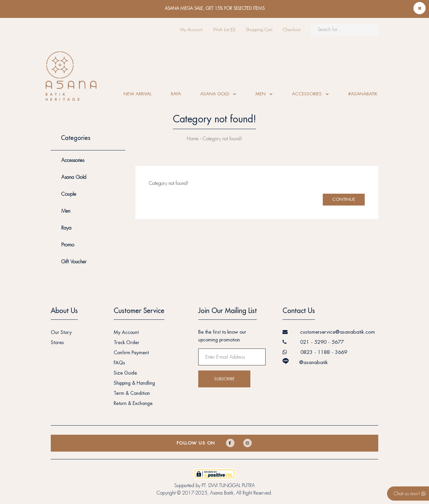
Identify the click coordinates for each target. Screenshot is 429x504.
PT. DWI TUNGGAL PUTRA (228, 485)
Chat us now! (410, 494)
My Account (191, 30)
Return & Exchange (133, 403)
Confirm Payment (131, 353)
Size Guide (125, 373)
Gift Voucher (74, 262)
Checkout (292, 30)
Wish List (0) (224, 30)
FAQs (119, 363)
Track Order (127, 342)
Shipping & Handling (134, 383)
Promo (68, 245)
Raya (66, 228)
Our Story (61, 332)
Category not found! (222, 139)
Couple (69, 194)
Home (193, 139)
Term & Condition (132, 393)
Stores (57, 342)
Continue (344, 199)
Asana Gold (74, 177)
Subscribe (224, 379)
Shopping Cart (259, 30)
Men (66, 211)
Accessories (73, 160)
